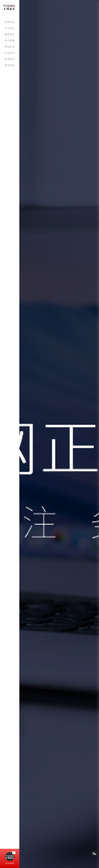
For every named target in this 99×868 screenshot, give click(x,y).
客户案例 (10, 41)
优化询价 (10, 65)
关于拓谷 (10, 28)
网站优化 (10, 47)
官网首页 (10, 22)
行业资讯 (10, 53)
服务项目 (10, 34)
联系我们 (10, 59)
